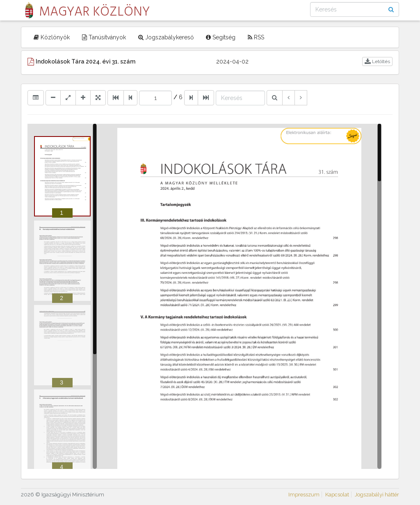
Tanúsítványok (104, 37)
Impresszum (304, 495)
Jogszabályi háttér (377, 495)
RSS (256, 37)
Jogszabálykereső (166, 37)
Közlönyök (52, 37)
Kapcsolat (337, 495)
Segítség (221, 37)
